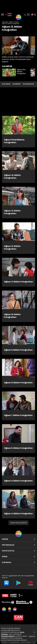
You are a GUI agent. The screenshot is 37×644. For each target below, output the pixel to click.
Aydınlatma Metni (8, 636)
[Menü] (3, 15)
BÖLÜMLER (6, 84)
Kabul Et (32, 636)
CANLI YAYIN (8, 15)
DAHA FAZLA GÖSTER (19, 523)
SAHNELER (17, 84)
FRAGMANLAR (28, 84)
